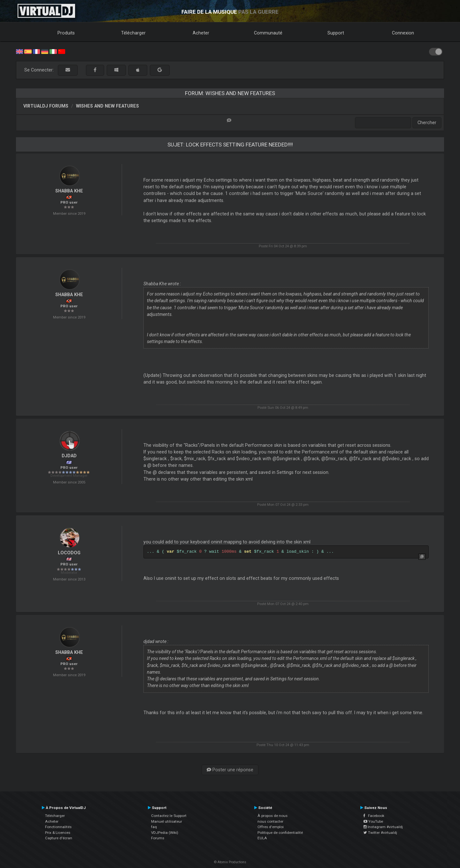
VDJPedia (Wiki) (165, 833)
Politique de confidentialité (280, 833)
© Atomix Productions (230, 862)
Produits (66, 33)
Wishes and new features (107, 106)
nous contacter (270, 821)
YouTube (373, 821)
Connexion (403, 33)
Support (336, 33)
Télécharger (133, 33)
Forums (158, 838)
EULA (262, 838)
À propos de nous (272, 816)
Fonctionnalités (58, 827)
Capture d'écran (59, 838)
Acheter (201, 33)
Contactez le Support (169, 816)
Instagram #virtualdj (383, 827)
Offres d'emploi (271, 827)
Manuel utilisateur (167, 821)
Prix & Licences (58, 833)
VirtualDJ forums (46, 106)
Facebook (374, 816)
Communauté (268, 33)
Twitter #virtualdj (380, 833)
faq (154, 827)
